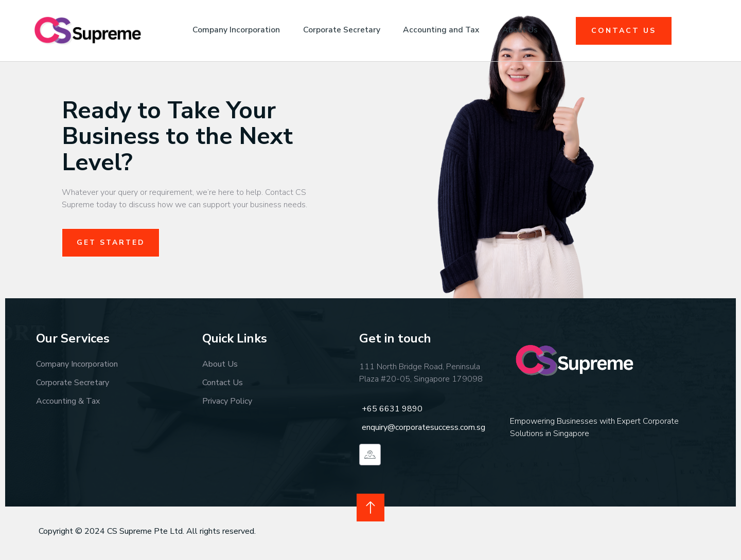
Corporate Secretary (340, 30)
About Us (526, 30)
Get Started (112, 242)
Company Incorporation (231, 30)
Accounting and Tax (444, 30)
